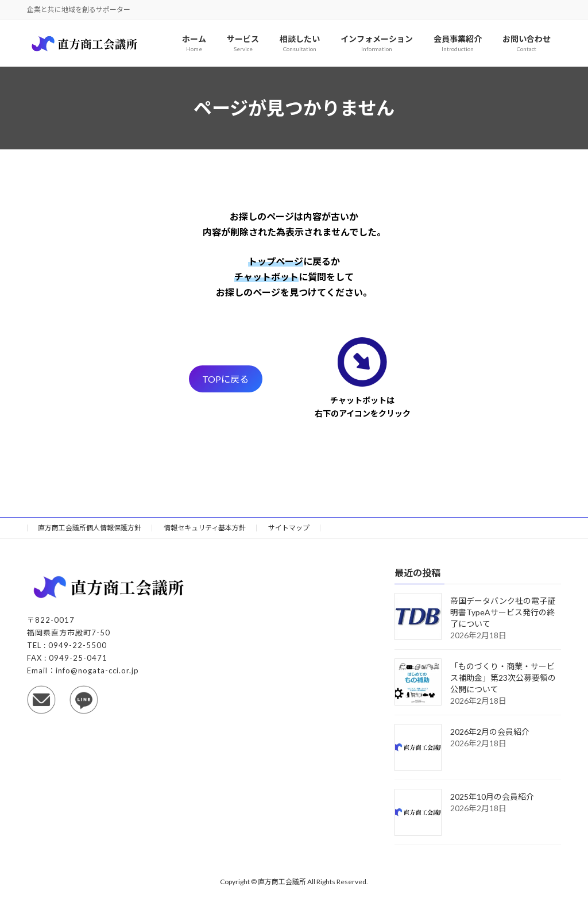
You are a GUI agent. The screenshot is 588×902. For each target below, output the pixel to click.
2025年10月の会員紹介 (492, 797)
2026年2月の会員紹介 (490, 732)
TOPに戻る (225, 379)
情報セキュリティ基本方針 (205, 528)
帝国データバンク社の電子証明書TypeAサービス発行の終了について (503, 613)
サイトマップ (289, 528)
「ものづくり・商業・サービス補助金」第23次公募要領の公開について (503, 678)
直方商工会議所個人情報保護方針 (90, 528)
